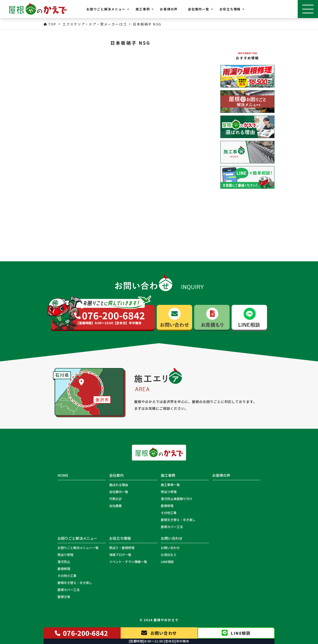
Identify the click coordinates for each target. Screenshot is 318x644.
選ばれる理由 (119, 485)
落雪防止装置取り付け (177, 499)
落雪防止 (64, 562)
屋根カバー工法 (172, 527)
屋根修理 (167, 506)
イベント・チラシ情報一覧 (128, 562)
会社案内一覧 (119, 492)
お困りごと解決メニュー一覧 (78, 548)
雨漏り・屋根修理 (122, 548)
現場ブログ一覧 (120, 555)
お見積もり (169, 555)
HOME (63, 475)
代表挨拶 (115, 499)
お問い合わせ (170, 548)
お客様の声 (169, 9)
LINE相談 (167, 562)
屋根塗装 (64, 597)
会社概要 (115, 506)
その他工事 (169, 513)
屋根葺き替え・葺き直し (178, 520)
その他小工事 (67, 576)
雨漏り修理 (169, 492)
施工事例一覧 (170, 485)
